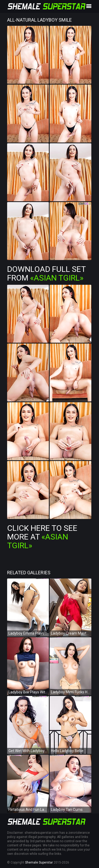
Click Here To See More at (42, 537)
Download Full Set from (46, 273)
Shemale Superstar (39, 862)
